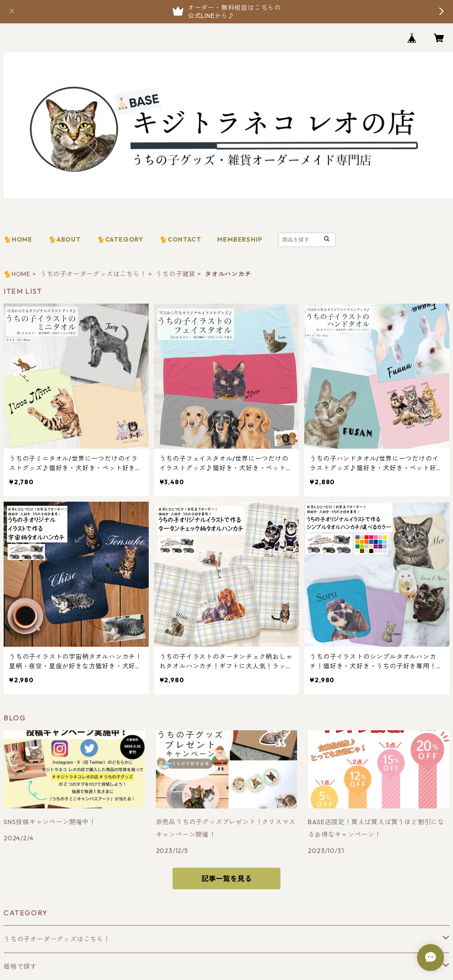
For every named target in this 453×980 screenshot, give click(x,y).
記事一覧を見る (226, 878)
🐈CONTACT (180, 239)
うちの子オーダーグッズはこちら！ (93, 274)
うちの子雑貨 (175, 274)
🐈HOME (18, 239)
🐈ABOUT (65, 239)
